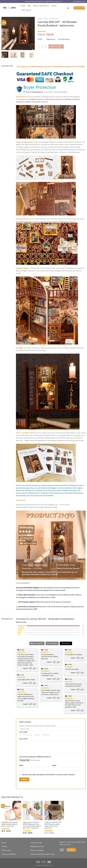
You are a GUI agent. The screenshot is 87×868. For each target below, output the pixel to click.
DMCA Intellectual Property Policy (43, 854)
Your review (24, 739)
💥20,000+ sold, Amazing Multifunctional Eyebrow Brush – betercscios (9, 824)
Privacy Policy (6, 850)
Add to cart (56, 46)
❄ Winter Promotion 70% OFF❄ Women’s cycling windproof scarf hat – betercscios (53, 825)
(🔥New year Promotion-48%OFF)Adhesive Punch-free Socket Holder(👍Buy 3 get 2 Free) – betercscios (32, 825)
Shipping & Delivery (37, 846)
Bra (29, 6)
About (4, 843)
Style (40, 39)
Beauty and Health (41, 6)
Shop (45, 19)
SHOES (54, 6)
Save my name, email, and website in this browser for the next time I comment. (48, 775)
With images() (38, 643)
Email (54, 765)
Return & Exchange (37, 850)
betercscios (54, 19)
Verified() (53, 643)
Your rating (23, 732)
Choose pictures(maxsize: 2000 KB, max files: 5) (35, 757)
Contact (4, 846)
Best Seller (26, 10)
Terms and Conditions (9, 854)
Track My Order (36, 843)
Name (22, 765)
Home (23, 6)
